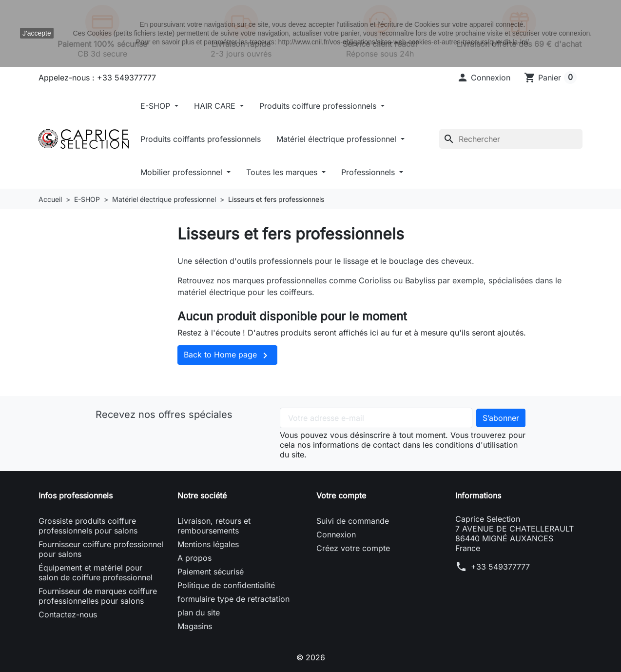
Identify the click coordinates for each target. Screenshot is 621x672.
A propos (194, 558)
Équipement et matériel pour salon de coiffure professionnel (96, 573)
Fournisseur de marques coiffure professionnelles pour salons (98, 596)
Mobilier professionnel (183, 172)
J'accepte (37, 33)
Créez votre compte (353, 548)
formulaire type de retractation (233, 599)
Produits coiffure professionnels (319, 106)
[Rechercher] (511, 139)
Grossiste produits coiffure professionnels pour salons (88, 526)
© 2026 (310, 657)
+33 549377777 (500, 567)
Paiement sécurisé (211, 572)
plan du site (199, 613)
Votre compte (341, 495)
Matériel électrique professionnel (338, 139)
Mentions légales (208, 544)
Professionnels (369, 172)
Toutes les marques (283, 172)
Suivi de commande (353, 521)
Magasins (195, 626)
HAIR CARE (216, 106)
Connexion (336, 534)
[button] (484, 78)
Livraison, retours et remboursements (214, 526)
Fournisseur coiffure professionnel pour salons (101, 549)
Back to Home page (227, 356)
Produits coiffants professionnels (201, 139)
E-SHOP (156, 106)
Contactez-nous (68, 614)
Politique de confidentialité (226, 585)
